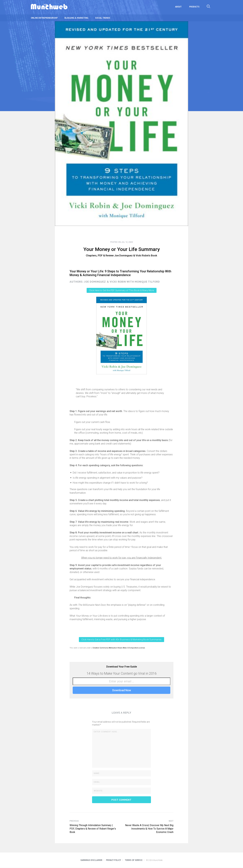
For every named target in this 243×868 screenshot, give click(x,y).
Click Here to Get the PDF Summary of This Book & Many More (122, 290)
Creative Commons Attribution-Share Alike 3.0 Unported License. (119, 648)
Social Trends (103, 18)
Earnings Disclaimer (91, 860)
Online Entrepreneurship (44, 18)
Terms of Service (134, 860)
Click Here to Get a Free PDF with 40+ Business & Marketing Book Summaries (122, 639)
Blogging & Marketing (76, 18)
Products (195, 7)
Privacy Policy (114, 860)
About (180, 7)
